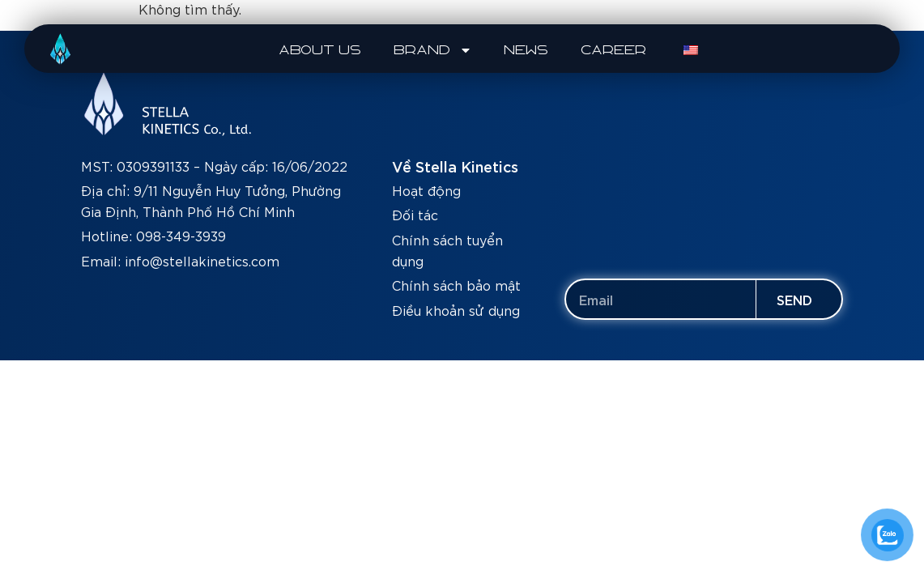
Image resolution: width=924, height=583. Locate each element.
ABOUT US (321, 50)
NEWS (527, 50)
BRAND (433, 50)
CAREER (614, 50)
